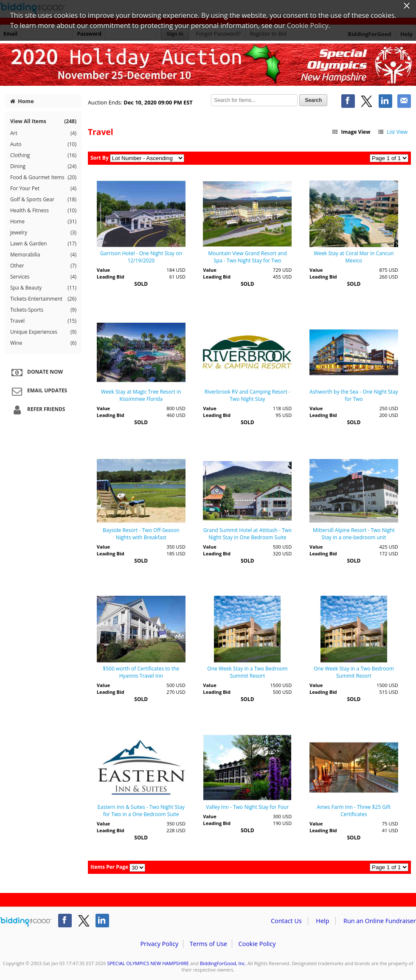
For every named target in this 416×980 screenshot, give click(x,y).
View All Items (43, 121)
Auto (43, 144)
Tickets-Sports (43, 310)
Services (43, 277)
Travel (43, 321)
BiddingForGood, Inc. (223, 963)
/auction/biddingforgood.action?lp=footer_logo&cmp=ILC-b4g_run (26, 922)
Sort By (100, 158)
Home (22, 101)
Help (322, 921)
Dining (43, 166)
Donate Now (36, 372)
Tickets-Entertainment (43, 299)
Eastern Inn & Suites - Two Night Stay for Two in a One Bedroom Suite (141, 811)
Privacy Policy (159, 944)
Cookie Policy (257, 944)
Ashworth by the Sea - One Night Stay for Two (354, 395)
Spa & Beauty (43, 288)
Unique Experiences (43, 332)
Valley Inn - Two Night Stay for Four (247, 807)
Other (43, 266)
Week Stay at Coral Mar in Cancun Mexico (354, 257)
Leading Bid (111, 277)
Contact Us (286, 921)
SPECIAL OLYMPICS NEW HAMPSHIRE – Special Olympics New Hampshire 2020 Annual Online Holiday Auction (208, 65)
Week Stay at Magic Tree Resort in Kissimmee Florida (141, 395)
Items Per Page (109, 867)
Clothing (43, 155)
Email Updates (38, 391)
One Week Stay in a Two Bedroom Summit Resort (247, 672)
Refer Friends (37, 410)
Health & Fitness (43, 211)
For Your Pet (43, 189)
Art (43, 133)
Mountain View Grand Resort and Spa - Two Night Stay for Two (247, 257)
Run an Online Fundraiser (380, 921)
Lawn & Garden (43, 244)
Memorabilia (43, 255)
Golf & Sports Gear (43, 200)
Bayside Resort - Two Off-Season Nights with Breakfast (141, 534)
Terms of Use (208, 944)
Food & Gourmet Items (43, 177)
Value (103, 270)
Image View (351, 132)
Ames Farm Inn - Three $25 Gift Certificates (354, 811)
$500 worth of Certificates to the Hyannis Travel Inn (141, 672)
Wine (43, 343)
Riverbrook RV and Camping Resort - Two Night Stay (247, 395)
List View (392, 132)
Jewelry (43, 233)
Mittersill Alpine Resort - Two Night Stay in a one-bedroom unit (354, 534)
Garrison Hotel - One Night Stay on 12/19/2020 (141, 257)
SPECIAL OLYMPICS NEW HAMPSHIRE (148, 963)
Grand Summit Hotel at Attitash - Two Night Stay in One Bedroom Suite (247, 534)
